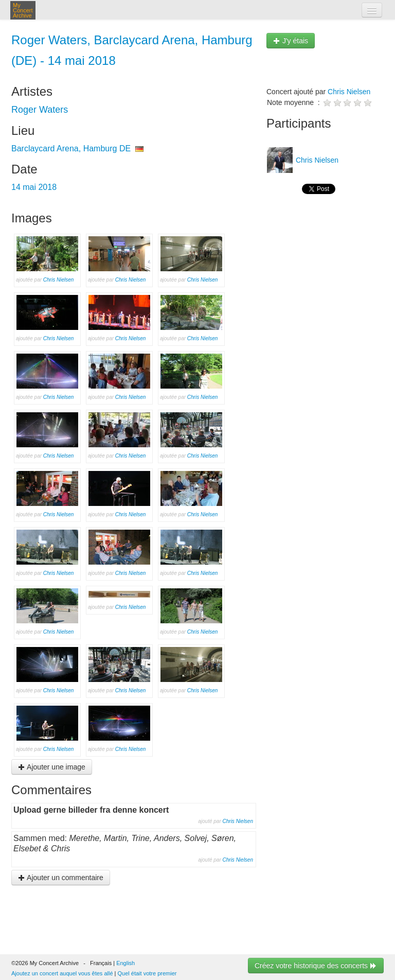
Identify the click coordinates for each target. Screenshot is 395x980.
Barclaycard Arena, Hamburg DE (71, 148)
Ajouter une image (52, 767)
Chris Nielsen (58, 280)
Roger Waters (40, 110)
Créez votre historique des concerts (316, 966)
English (125, 963)
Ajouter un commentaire (61, 878)
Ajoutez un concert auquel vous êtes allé (62, 973)
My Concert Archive (23, 10)
